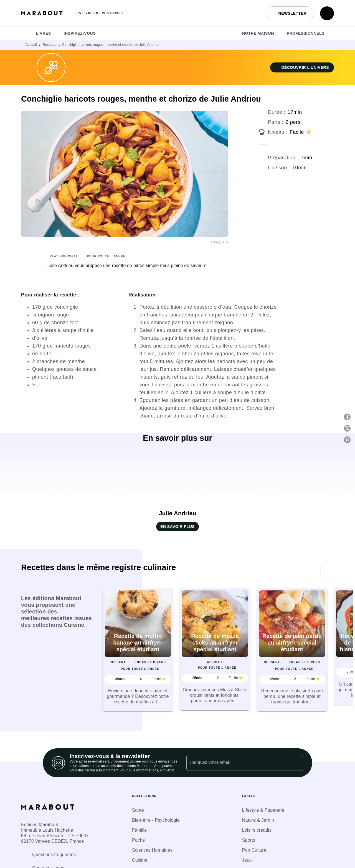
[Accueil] (44, 13)
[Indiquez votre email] (238, 763)
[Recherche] (327, 13)
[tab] (27, 33)
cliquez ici (168, 770)
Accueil (31, 45)
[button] (290, 13)
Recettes (50, 45)
